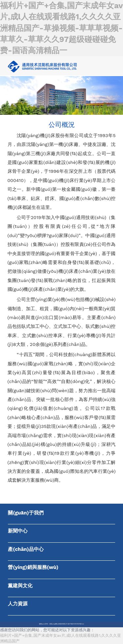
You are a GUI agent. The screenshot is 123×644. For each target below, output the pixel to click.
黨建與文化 (20, 586)
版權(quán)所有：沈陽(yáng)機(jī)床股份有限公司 (53, 624)
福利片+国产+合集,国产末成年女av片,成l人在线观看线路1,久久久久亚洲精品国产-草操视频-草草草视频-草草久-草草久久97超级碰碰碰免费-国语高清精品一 (61, 28)
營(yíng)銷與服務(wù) (33, 567)
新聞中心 (18, 531)
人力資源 (18, 604)
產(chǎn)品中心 (26, 549)
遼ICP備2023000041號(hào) (76, 624)
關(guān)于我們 (26, 513)
